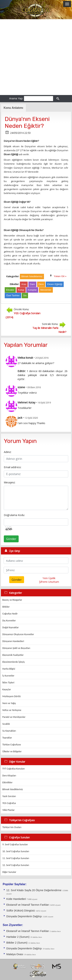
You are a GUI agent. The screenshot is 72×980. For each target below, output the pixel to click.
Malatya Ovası (15, 954)
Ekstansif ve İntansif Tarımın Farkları (28, 905)
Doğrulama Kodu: (14, 515)
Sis (25, 295)
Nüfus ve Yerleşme (12, 710)
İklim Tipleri (8, 683)
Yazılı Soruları (9, 796)
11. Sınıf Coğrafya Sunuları (16, 858)
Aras (24, 284)
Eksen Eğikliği (55, 284)
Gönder (11, 539)
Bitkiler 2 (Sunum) (17, 943)
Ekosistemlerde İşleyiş (13, 662)
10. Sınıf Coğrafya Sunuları (16, 851)
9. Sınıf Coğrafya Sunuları (15, 844)
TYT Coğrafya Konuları (14, 769)
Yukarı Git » (60, 276)
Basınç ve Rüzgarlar (12, 600)
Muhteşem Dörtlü (11, 696)
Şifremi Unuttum (49, 582)
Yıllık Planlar (9, 810)
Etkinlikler (7, 782)
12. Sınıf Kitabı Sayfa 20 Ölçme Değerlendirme (34, 890)
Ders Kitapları (9, 776)
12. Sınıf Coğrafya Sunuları (16, 865)
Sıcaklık (6, 724)
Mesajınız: (10, 482)
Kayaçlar (7, 689)
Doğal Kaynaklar (10, 627)
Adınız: (8, 452)
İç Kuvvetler (8, 676)
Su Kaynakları (9, 731)
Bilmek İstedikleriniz (13, 789)
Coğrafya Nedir (10, 614)
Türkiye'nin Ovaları (12, 827)
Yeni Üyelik (49, 578)
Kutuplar (32, 290)
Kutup (21, 290)
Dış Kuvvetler (9, 621)
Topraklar (7, 738)
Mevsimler (46, 290)
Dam (32, 284)
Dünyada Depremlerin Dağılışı (24, 916)
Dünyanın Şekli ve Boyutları (16, 648)
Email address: (13, 467)
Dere (41, 284)
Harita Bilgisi (9, 669)
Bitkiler (6, 607)
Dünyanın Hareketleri (13, 641)
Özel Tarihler (13, 295)
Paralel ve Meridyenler (14, 717)
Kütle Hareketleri (16, 899)
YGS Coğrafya (9, 803)
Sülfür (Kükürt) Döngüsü (21, 911)
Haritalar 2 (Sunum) (18, 937)
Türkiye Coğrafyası (12, 745)
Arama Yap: (16, 98)
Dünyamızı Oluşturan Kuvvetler (18, 634)
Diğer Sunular (9, 872)
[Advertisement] (36, 57)
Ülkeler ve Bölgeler (12, 751)
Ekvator (10, 290)
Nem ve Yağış (9, 703)
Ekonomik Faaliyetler (13, 655)
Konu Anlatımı (13, 108)
